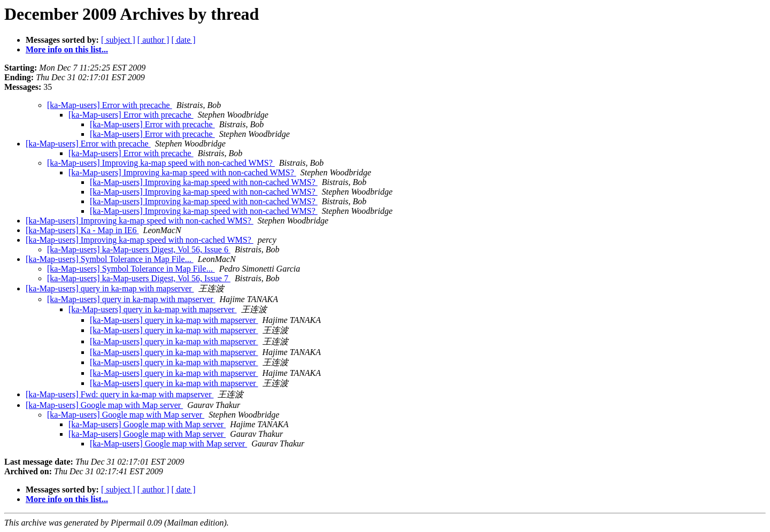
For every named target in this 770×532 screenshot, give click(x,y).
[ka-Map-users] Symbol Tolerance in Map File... (110, 259)
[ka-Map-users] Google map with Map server (104, 405)
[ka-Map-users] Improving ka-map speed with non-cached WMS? (161, 163)
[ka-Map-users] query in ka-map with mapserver (110, 288)
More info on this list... (67, 49)
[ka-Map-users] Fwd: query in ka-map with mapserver (120, 394)
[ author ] (153, 40)
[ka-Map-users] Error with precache (110, 105)
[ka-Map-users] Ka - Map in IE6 (82, 230)
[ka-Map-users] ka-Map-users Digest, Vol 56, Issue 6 (139, 249)
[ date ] (183, 40)
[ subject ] (118, 40)
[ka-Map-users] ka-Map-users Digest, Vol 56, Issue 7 (139, 278)
